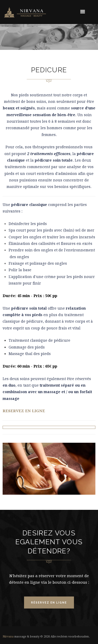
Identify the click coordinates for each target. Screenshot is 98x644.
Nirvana (8, 637)
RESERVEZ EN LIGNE (24, 411)
